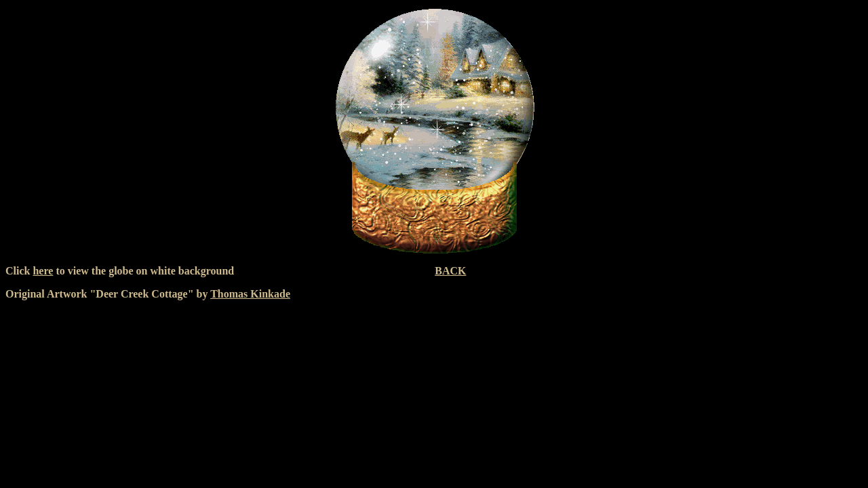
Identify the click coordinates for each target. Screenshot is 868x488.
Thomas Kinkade (250, 294)
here (43, 271)
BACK (450, 271)
